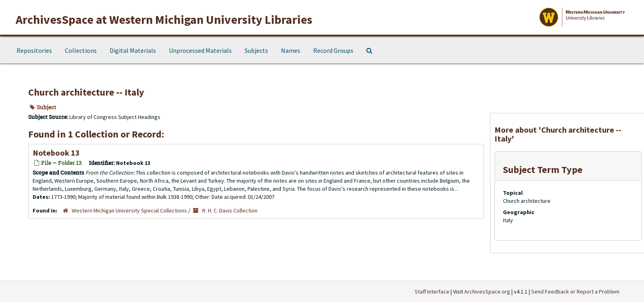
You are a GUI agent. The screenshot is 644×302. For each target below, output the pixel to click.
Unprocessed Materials (200, 50)
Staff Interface (432, 292)
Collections (81, 50)
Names (291, 50)
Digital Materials (133, 50)
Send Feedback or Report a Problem (575, 292)
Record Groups (333, 50)
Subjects (256, 50)
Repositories (34, 50)
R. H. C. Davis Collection (230, 210)
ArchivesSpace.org (487, 292)
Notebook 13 (56, 153)
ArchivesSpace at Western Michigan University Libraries (164, 19)
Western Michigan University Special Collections (129, 210)
